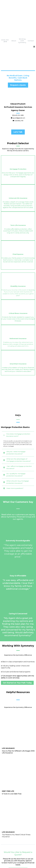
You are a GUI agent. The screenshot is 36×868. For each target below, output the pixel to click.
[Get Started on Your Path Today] (17, 545)
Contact (31, 10)
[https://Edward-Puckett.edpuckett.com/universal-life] (18, 153)
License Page (11, 857)
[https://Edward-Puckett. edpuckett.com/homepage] (18, 3)
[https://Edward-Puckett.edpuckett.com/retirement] (18, 263)
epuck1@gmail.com (14, 719)
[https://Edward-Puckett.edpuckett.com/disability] (18, 223)
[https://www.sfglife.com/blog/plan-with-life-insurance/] (18, 577)
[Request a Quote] (18, 54)
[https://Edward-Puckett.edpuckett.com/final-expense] (18, 197)
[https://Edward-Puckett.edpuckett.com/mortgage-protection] (18, 130)
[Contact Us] (8, 726)
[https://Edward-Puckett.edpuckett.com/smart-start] (18, 283)
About (14, 10)
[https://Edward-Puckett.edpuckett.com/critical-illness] (18, 244)
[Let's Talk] (18, 101)
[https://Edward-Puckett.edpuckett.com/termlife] (18, 174)
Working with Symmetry (22, 10)
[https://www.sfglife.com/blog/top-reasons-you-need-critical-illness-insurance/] (18, 599)
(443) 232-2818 (5, 10)
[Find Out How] (9, 750)
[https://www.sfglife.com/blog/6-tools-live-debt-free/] (18, 589)
